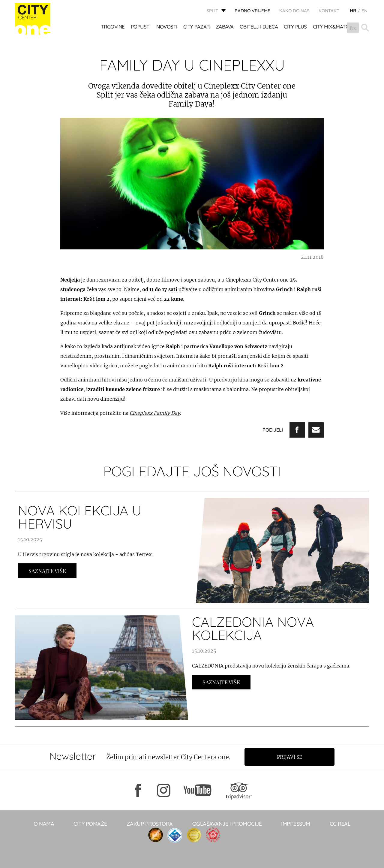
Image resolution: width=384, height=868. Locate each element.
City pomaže (90, 824)
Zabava (225, 27)
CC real (340, 824)
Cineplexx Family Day (155, 413)
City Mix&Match (333, 27)
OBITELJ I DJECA (259, 27)
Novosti (167, 27)
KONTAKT (329, 11)
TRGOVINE (113, 27)
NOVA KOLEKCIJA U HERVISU (80, 517)
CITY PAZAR (196, 27)
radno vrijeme (252, 11)
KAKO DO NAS (294, 11)
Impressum (296, 824)
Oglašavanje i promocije (227, 824)
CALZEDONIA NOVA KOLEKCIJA (253, 628)
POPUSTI (141, 27)
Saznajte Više (47, 571)
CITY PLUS (296, 27)
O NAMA (44, 824)
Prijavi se (290, 757)
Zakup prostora (150, 824)
